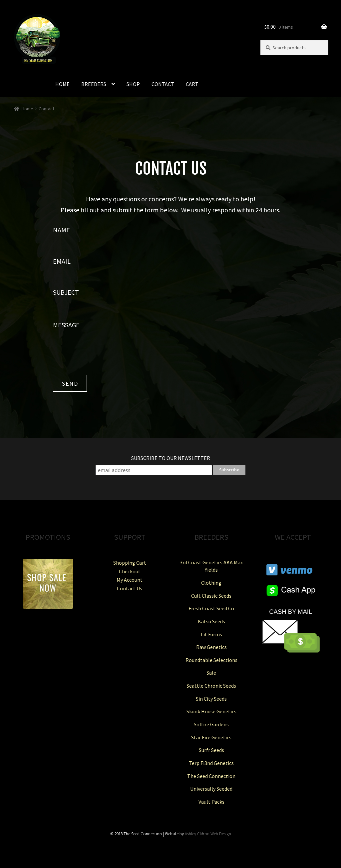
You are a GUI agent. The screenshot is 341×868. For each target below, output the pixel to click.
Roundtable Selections (211, 660)
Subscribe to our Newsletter (171, 458)
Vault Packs (211, 802)
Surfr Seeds (211, 750)
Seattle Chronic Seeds (211, 686)
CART (192, 84)
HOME (62, 84)
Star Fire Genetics (211, 737)
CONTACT (163, 84)
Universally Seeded (211, 789)
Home (27, 109)
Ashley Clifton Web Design (208, 834)
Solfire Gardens (211, 724)
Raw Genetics (211, 647)
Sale (211, 673)
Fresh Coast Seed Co (211, 608)
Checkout (130, 571)
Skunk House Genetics (211, 711)
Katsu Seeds (211, 621)
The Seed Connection (211, 776)
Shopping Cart (130, 563)
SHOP (133, 84)
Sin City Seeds (211, 699)
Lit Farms (211, 634)
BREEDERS (94, 84)
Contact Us (130, 588)
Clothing (211, 583)
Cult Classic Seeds (211, 596)
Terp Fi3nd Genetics (211, 763)
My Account (130, 580)
